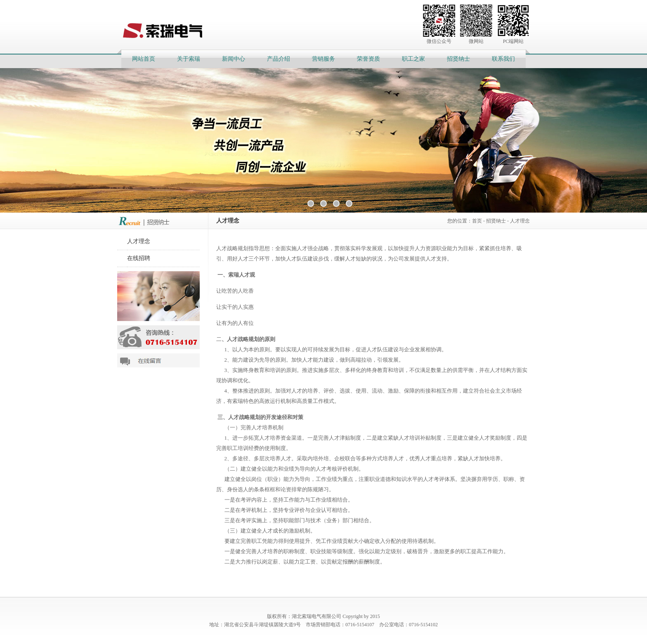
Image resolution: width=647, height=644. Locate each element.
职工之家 (413, 59)
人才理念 (520, 221)
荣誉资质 (368, 59)
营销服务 (323, 59)
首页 (477, 221)
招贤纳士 (458, 59)
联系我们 (503, 59)
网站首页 (144, 59)
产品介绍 (279, 59)
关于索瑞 (189, 59)
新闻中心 (234, 59)
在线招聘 (139, 258)
